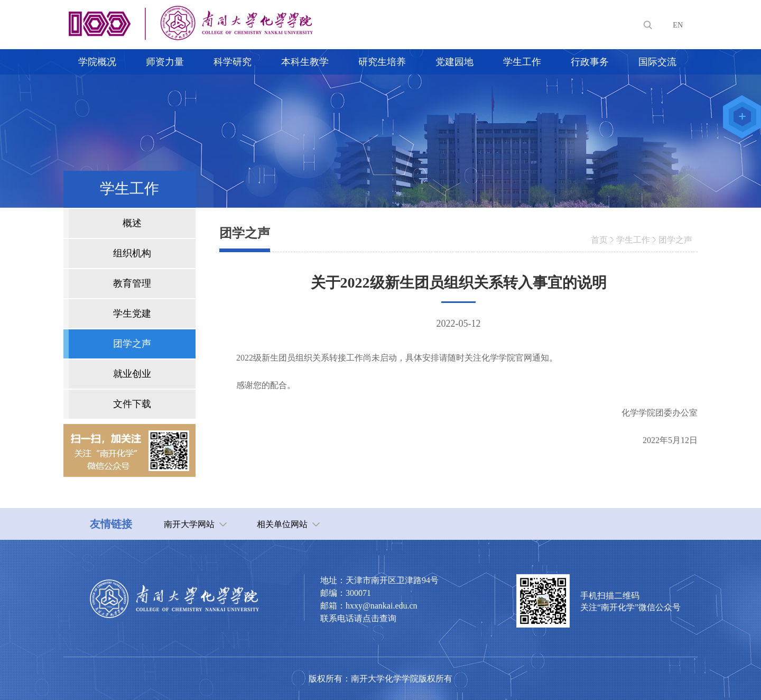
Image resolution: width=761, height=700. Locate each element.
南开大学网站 (189, 524)
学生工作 (633, 240)
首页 (599, 240)
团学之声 (675, 240)
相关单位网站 (282, 524)
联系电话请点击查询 (358, 618)
